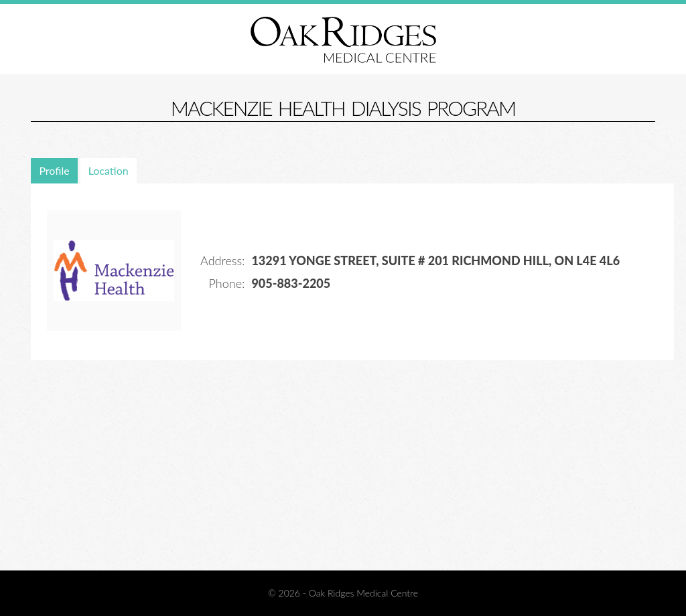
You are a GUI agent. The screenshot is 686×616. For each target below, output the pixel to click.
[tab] (55, 171)
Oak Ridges (343, 40)
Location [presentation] (109, 170)
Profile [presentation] (54, 170)
